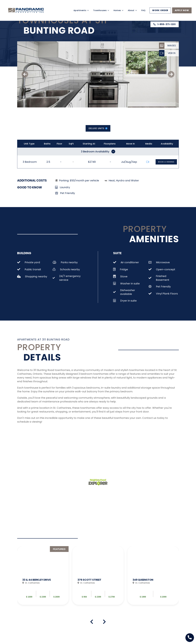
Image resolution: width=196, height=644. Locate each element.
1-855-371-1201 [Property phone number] (165, 24)
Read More (116, 579)
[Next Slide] (177, 587)
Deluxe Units (98, 128)
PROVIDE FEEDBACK (124, 588)
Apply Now (182, 10)
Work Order (160, 10)
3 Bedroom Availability (98, 152)
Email (162, 635)
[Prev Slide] (168, 587)
